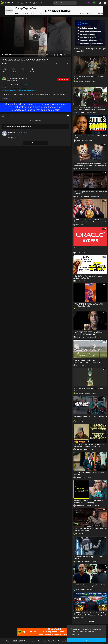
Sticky (78, 51)
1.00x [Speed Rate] (51, 55)
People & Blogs (26, 85)
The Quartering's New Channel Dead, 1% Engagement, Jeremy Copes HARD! (89, 445)
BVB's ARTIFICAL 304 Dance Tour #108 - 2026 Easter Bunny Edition (89, 305)
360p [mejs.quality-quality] (65, 55)
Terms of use (42, 641)
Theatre (88, 49)
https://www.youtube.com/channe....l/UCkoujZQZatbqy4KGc (20, 90)
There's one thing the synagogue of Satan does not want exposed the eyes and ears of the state (89, 587)
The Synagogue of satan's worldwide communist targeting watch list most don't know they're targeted (90, 110)
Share (5, 70)
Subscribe (63, 79)
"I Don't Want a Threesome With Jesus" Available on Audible (88, 277)
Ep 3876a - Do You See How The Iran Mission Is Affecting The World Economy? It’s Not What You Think (90, 222)
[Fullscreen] (68, 55)
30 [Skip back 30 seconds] (54, 55)
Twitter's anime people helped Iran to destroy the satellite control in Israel (87, 361)
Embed (13, 70)
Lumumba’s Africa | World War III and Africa (90, 416)
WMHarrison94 (13, 132)
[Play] (3, 55)
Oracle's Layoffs (80, 248)
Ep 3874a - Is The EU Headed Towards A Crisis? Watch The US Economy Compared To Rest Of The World (90, 615)
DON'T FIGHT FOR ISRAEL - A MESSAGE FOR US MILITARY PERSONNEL (88, 333)
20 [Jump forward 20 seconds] (58, 55)
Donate (32, 70)
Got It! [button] (87, 640)
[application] (35, 37)
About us (61, 641)
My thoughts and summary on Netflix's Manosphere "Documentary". (88, 502)
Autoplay (99, 49)
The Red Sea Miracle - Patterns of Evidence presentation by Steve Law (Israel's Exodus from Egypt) (90, 166)
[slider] (27, 55)
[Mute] (61, 55)
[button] (100, 3)
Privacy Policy (52, 641)
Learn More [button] (75, 634)
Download (23, 70)
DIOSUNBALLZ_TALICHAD (17, 79)
